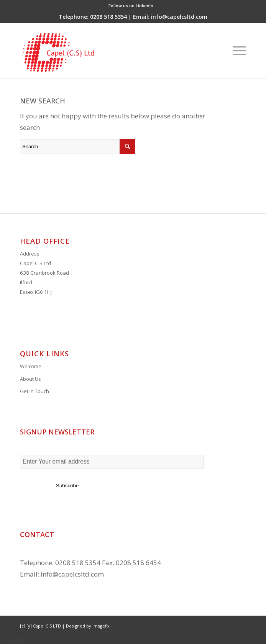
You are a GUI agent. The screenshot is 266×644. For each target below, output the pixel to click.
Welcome (31, 366)
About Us (30, 379)
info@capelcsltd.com (72, 574)
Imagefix (101, 626)
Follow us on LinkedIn (131, 6)
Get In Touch (34, 391)
